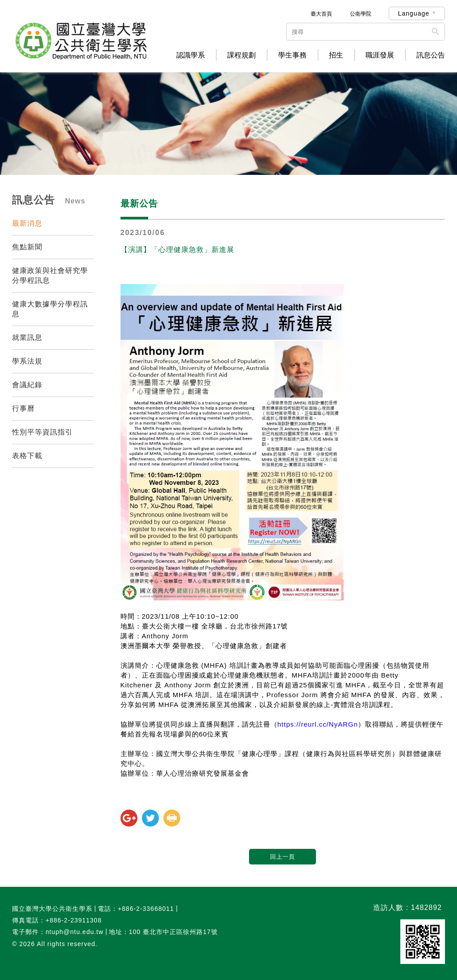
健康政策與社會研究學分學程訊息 (50, 275)
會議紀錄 (27, 385)
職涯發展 (380, 55)
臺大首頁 (321, 14)
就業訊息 (27, 337)
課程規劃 (241, 55)
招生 (336, 55)
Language (414, 13)
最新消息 (27, 223)
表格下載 (27, 456)
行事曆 (23, 408)
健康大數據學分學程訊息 (50, 309)
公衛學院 (361, 14)
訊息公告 (431, 55)
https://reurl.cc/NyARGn (318, 724)
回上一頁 (283, 857)
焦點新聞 (27, 247)
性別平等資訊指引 (42, 432)
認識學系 (191, 55)
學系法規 (27, 361)
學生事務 (292, 55)
